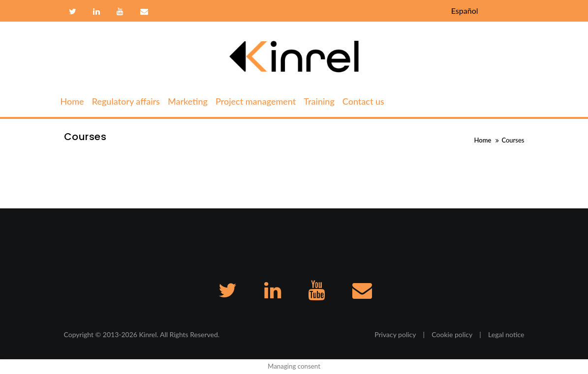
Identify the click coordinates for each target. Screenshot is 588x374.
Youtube (120, 12)
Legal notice (506, 334)
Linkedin (96, 12)
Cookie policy (452, 334)
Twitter (73, 12)
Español (465, 11)
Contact (143, 12)
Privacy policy (395, 334)
